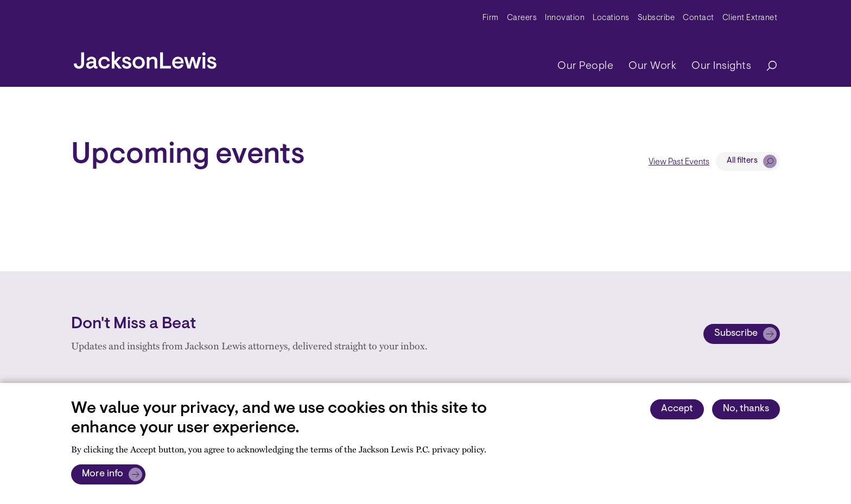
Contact (698, 18)
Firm (491, 18)
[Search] (766, 66)
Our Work (652, 66)
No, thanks (746, 409)
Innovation (565, 18)
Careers (522, 18)
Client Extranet (750, 18)
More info (103, 474)
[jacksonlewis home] (145, 58)
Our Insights (721, 66)
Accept (677, 409)
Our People (585, 66)
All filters (742, 161)
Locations (611, 18)
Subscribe (656, 18)
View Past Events (679, 162)
